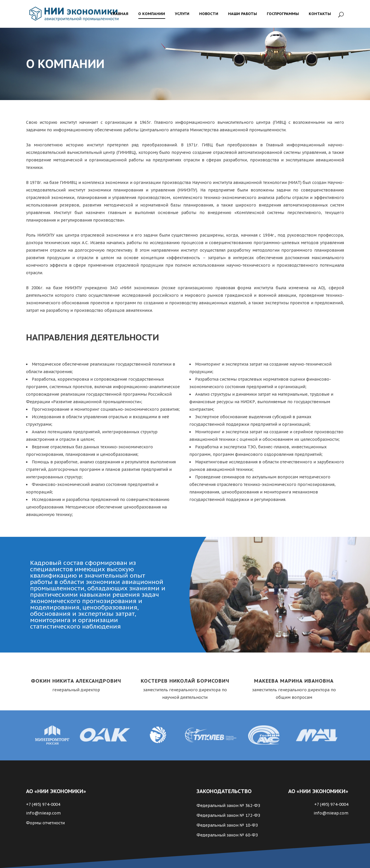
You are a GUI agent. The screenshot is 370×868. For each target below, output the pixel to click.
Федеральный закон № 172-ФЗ (228, 815)
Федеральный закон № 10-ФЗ (227, 825)
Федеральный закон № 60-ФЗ (227, 835)
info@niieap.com (43, 813)
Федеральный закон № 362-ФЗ (228, 806)
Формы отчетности (45, 823)
